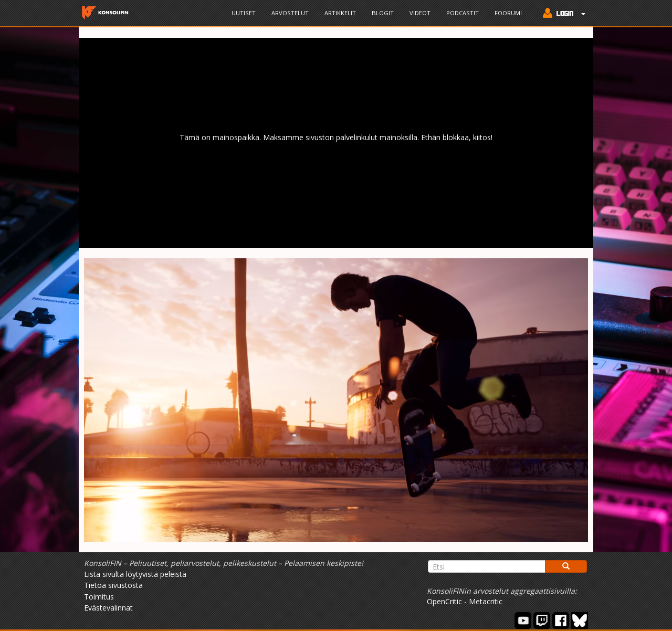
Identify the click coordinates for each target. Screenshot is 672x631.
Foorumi (508, 13)
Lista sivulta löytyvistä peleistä (135, 574)
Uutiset (244, 13)
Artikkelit (340, 13)
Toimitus (99, 597)
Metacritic (486, 601)
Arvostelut (290, 13)
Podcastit (463, 13)
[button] (561, 14)
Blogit (383, 13)
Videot (420, 13)
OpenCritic (444, 601)
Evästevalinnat (108, 608)
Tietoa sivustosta (113, 585)
